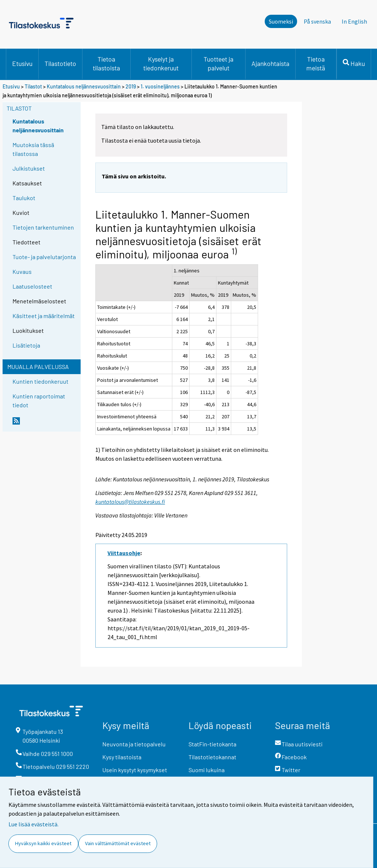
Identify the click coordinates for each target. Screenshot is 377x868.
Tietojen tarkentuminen (43, 227)
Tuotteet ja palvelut (219, 63)
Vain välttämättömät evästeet (118, 843)
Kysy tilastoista (122, 757)
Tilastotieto (60, 63)
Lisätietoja (26, 345)
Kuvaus (22, 271)
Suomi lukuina (207, 770)
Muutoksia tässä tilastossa (33, 149)
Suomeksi (281, 21)
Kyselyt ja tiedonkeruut (161, 63)
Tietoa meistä (316, 63)
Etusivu (22, 63)
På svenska (317, 21)
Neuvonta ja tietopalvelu (134, 744)
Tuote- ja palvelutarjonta (44, 257)
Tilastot (33, 86)
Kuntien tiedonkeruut (40, 381)
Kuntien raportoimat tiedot (39, 400)
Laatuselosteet (32, 286)
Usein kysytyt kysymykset (135, 770)
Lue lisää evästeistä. (34, 824)
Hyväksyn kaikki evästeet (43, 843)
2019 (131, 86)
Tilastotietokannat (212, 757)
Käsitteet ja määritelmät (44, 316)
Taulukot (24, 198)
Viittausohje (124, 553)
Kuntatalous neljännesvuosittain (84, 86)
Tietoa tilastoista (106, 63)
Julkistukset (29, 168)
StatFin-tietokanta (212, 744)
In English (354, 21)
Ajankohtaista (270, 63)
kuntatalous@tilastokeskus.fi (130, 502)
